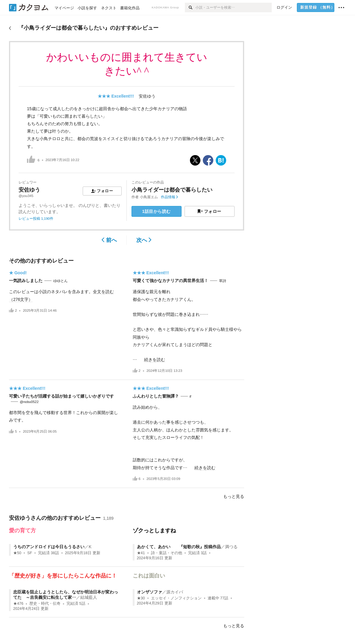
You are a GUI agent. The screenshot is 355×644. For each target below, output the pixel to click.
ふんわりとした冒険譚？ (156, 396)
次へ (144, 240)
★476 (18, 604)
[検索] (190, 7)
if (191, 396)
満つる (231, 547)
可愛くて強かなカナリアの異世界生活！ (170, 281)
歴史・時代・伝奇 (45, 604)
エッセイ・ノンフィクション (176, 598)
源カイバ (175, 592)
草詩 (223, 281)
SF (30, 553)
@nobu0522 (29, 402)
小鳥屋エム (149, 197)
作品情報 (169, 197)
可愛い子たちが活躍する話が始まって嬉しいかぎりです (61, 396)
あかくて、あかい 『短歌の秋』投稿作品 (179, 547)
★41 (141, 553)
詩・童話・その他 (167, 553)
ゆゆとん (61, 281)
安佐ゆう (147, 96)
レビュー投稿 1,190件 (36, 219)
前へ (109, 240)
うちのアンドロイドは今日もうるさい (49, 547)
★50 (17, 553)
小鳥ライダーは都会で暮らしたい (172, 190)
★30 (141, 598)
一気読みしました (26, 281)
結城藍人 (89, 597)
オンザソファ (149, 592)
